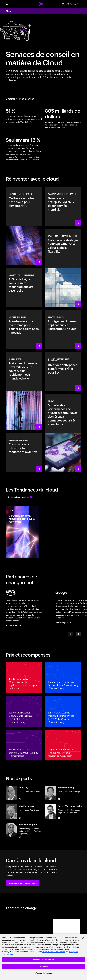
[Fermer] (83, 938)
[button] (23, 883)
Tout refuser (44, 966)
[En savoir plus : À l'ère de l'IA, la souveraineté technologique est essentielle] (24, 287)
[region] (43, 957)
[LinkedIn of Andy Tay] (20, 799)
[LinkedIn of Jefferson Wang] (59, 799)
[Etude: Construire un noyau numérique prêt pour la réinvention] (23, 532)
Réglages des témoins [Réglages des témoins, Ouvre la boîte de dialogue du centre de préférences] (44, 973)
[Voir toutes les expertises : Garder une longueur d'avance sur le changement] (19, 497)
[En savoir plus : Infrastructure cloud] (24, 452)
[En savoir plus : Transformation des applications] (63, 206)
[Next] (78, 634)
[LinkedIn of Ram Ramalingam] (20, 837)
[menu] (7, 4)
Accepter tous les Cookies (43, 959)
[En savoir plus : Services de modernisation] (24, 226)
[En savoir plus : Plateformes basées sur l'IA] (63, 371)
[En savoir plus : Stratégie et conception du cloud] (63, 268)
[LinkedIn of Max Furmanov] (20, 818)
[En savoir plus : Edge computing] (24, 391)
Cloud (9, 11)
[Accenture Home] (41, 4)
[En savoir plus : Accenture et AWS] (14, 625)
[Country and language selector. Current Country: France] (73, 4)
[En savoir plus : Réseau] (63, 433)
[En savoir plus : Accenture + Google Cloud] (64, 622)
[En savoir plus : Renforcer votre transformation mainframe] (24, 329)
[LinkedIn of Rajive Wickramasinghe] (59, 818)
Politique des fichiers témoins (54, 952)
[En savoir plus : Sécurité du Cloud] (63, 329)
